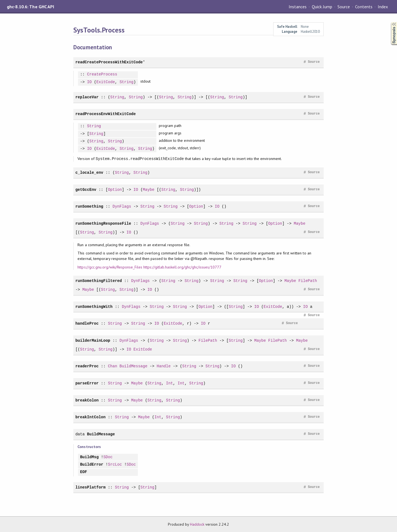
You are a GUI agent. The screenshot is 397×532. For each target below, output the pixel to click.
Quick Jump (322, 7)
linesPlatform (90, 487)
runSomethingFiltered (98, 281)
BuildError (92, 465)
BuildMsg (89, 457)
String (127, 82)
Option (115, 190)
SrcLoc (115, 465)
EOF (83, 472)
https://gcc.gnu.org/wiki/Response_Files (110, 267)
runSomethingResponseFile (103, 223)
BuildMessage (134, 366)
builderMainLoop (93, 340)
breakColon (87, 400)
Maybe (149, 190)
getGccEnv (86, 190)
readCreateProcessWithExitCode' (110, 62)
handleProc (87, 323)
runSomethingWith (94, 307)
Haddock (197, 524)
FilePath (308, 281)
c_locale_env (89, 173)
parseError (87, 383)
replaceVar (87, 97)
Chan (112, 366)
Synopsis (390, 22)
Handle (164, 366)
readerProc (87, 366)
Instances (298, 7)
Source (344, 7)
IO (89, 82)
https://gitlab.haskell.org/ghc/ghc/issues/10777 (182, 267)
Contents (364, 7)
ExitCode (105, 82)
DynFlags (122, 206)
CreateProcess (102, 74)
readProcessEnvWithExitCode (105, 114)
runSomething (89, 206)
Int (169, 383)
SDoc (108, 457)
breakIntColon (90, 417)
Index (383, 7)
